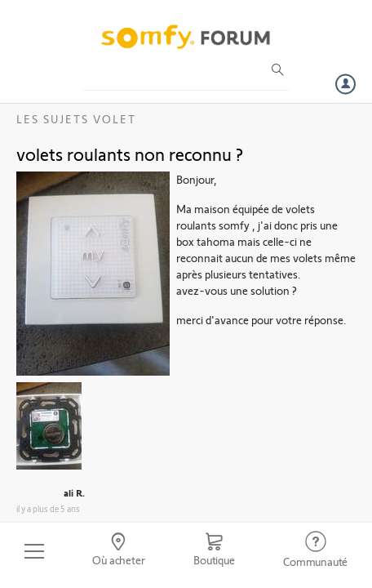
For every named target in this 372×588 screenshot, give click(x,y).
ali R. (74, 492)
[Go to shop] (214, 551)
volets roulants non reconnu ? (130, 154)
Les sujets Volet (76, 119)
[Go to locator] (119, 551)
